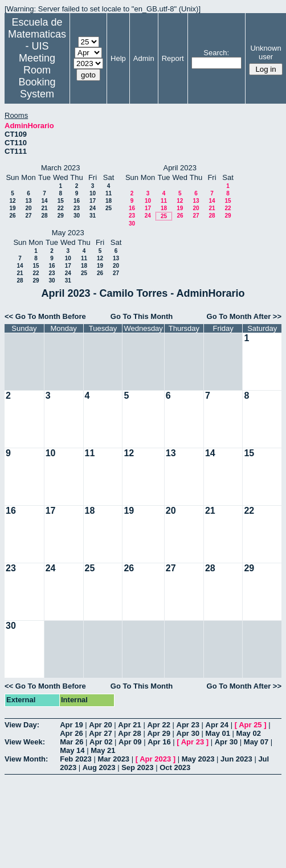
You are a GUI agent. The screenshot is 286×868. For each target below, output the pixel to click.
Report (173, 58)
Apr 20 (100, 725)
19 (12, 208)
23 (77, 208)
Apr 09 (130, 742)
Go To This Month (142, 316)
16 (77, 201)
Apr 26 (71, 733)
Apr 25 (250, 725)
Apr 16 (159, 742)
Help (118, 58)
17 (93, 201)
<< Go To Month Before (45, 316)
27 (28, 216)
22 (61, 208)
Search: (216, 53)
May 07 (256, 742)
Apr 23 (188, 725)
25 (109, 208)
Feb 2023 (76, 759)
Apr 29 (158, 733)
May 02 (249, 733)
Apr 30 (188, 733)
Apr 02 (101, 742)
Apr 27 (100, 733)
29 (61, 216)
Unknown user (265, 52)
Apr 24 (217, 725)
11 (109, 193)
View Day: (22, 725)
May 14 (72, 750)
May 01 (218, 733)
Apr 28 (129, 733)
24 (93, 208)
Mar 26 (71, 742)
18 (109, 201)
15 (61, 201)
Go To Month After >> (244, 316)
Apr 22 (158, 725)
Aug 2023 (99, 767)
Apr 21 (129, 725)
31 (93, 216)
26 (12, 216)
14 (44, 201)
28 (44, 216)
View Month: (26, 759)
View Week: (25, 742)
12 (12, 201)
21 (44, 208)
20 (28, 208)
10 (93, 193)
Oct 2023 (175, 767)
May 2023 (198, 759)
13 (28, 201)
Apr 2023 (155, 759)
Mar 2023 (113, 759)
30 (77, 216)
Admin (144, 58)
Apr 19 (71, 725)
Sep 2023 (137, 767)
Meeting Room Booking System (37, 76)
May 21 (103, 750)
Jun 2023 (236, 759)
